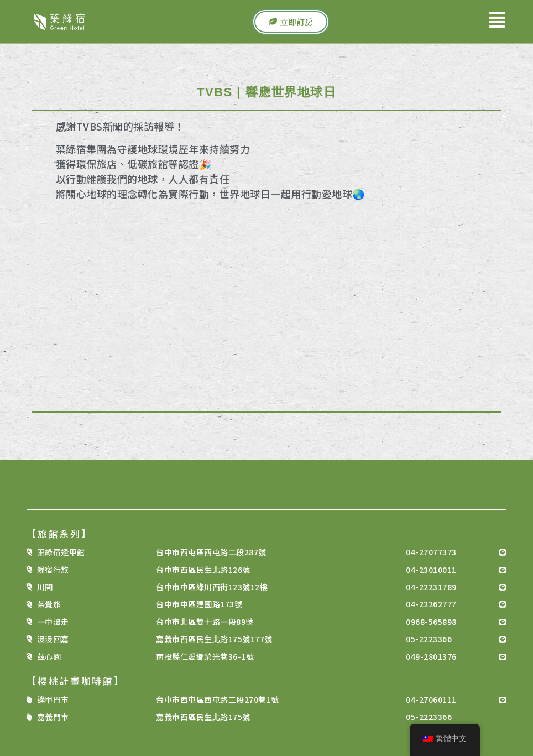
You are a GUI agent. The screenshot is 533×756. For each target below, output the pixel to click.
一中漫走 (53, 622)
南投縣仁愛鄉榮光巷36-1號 (205, 656)
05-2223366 (429, 639)
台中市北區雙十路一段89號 (205, 622)
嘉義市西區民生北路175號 (203, 717)
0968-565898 (431, 622)
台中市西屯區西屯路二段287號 (211, 552)
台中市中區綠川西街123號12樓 (212, 587)
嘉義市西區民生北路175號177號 (214, 639)
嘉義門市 (53, 717)
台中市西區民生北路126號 (203, 570)
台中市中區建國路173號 (199, 604)
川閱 (45, 587)
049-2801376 (431, 656)
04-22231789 (431, 587)
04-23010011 (431, 570)
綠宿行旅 (53, 570)
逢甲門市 (53, 700)
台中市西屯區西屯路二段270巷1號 (218, 700)
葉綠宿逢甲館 (61, 552)
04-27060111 (431, 700)
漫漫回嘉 (53, 639)
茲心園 (49, 656)
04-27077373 (431, 552)
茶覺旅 (49, 604)
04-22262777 (431, 604)
